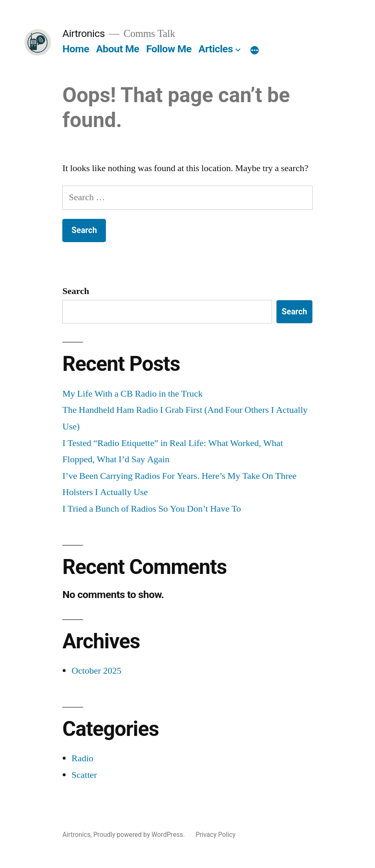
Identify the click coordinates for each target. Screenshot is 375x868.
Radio (82, 758)
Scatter (84, 775)
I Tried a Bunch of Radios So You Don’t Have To (152, 509)
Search (76, 291)
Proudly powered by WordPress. (140, 835)
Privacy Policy (216, 835)
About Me (118, 49)
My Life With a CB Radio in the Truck (132, 394)
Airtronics (83, 33)
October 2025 (96, 671)
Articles (216, 49)
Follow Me (169, 49)
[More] (255, 51)
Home (76, 49)
